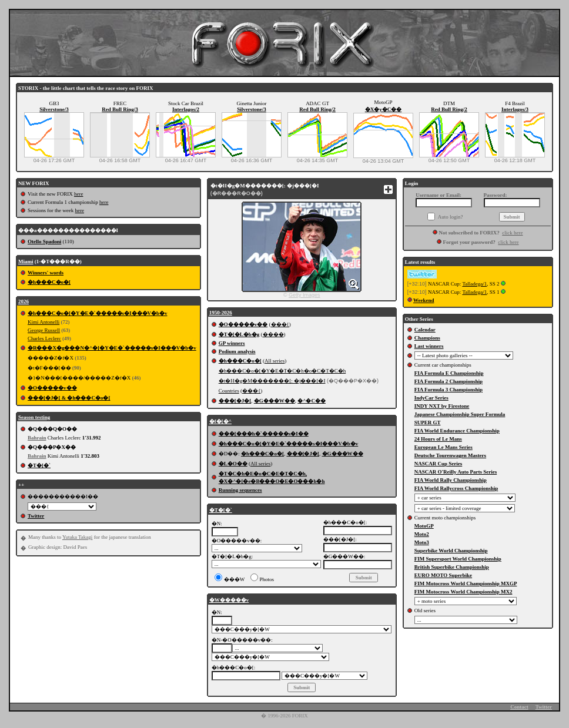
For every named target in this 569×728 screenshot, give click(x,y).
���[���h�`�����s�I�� (264, 434)
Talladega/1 (474, 284)
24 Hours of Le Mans (438, 439)
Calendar (425, 330)
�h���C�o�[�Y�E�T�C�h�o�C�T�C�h (282, 371)
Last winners (429, 346)
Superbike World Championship (451, 551)
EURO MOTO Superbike (443, 575)
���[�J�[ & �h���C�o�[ (69, 398)
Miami (26, 261)
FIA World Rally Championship (451, 480)
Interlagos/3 (515, 109)
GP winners (232, 343)
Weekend (424, 300)
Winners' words (46, 273)
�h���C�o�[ (49, 282)
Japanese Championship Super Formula (460, 414)
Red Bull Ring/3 (120, 109)
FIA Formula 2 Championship (448, 381)
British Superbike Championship (452, 567)
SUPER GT (428, 422)
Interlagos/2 (186, 109)
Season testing (34, 417)
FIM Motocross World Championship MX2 (463, 592)
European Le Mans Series (444, 447)
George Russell (44, 330)
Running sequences (240, 490)
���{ (280, 324)
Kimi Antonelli (43, 322)
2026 (24, 301)
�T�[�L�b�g (239, 334)
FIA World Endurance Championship (457, 431)
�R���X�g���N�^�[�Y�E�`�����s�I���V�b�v (112, 348)
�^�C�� (312, 401)
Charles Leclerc (44, 338)
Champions (427, 338)
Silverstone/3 (54, 109)
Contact (519, 707)
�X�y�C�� (384, 109)
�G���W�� (275, 401)
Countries (229, 391)
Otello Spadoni (44, 241)
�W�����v (229, 600)
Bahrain (37, 438)
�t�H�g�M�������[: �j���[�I (272, 381)
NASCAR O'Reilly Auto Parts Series (456, 472)
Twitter (36, 516)
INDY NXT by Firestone (442, 406)
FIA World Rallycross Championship (456, 488)
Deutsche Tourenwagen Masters (450, 455)
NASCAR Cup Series (439, 464)
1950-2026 (221, 313)
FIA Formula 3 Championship (448, 390)
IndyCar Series (431, 398)
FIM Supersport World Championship (458, 559)
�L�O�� (233, 464)
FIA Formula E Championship (449, 373)
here (79, 194)
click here (512, 233)
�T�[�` (39, 465)
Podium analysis (237, 351)
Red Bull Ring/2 (317, 109)
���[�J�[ (235, 401)
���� (273, 334)
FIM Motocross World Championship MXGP (466, 583)
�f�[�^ (220, 421)
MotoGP (424, 526)
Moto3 (422, 542)
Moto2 (422, 534)
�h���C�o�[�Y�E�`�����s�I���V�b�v (98, 313)
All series (275, 361)
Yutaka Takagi (77, 537)
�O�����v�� (52, 388)
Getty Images (304, 295)
